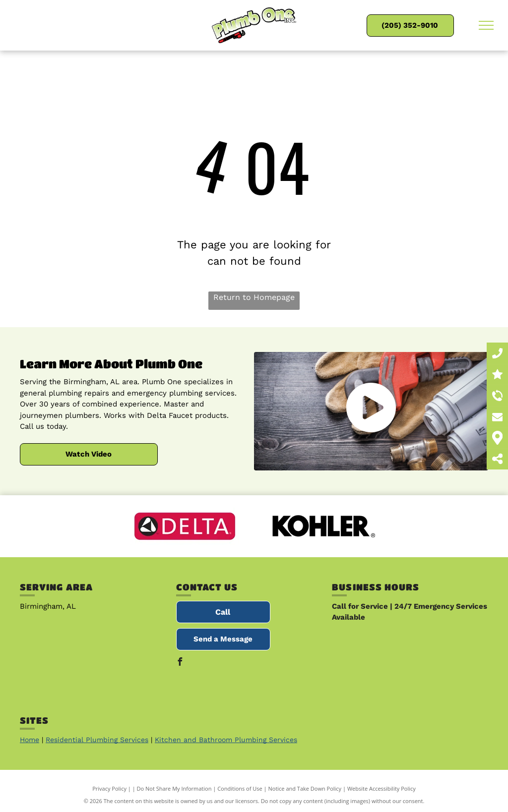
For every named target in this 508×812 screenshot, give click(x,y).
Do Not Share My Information (174, 788)
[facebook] (180, 663)
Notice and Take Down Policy (305, 788)
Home (30, 740)
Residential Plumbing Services (97, 740)
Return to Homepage (254, 297)
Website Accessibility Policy (381, 788)
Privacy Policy (109, 788)
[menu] (486, 25)
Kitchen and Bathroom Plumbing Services (226, 740)
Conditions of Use (240, 788)
